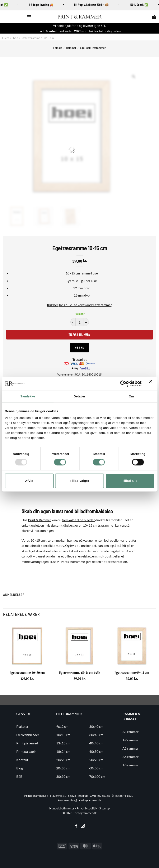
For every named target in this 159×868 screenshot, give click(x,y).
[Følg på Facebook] (76, 826)
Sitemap (104, 808)
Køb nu (79, 348)
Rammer (71, 48)
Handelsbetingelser (62, 808)
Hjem (6, 38)
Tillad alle (130, 481)
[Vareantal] (80, 322)
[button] (29, 17)
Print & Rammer (39, 520)
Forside (58, 48)
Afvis (29, 481)
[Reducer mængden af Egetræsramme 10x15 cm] (73, 322)
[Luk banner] (152, 384)
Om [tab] (131, 396)
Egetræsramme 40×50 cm (27, 673)
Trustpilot (80, 359)
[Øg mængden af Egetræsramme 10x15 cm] (86, 322)
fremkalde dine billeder (78, 520)
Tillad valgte (79, 481)
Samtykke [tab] (28, 396)
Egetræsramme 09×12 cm (132, 673)
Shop (15, 38)
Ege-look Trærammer (93, 48)
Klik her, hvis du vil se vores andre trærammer (79, 305)
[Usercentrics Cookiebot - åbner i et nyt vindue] (123, 384)
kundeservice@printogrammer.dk (79, 800)
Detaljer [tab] (80, 396)
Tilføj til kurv (79, 334)
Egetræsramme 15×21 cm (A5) (79, 673)
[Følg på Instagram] (83, 826)
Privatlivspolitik (87, 808)
